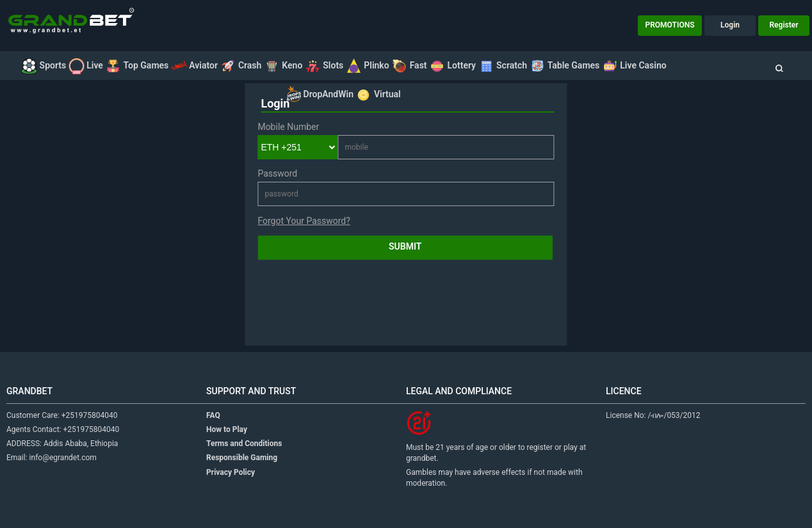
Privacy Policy (231, 472)
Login (730, 25)
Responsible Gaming (242, 458)
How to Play (227, 429)
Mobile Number (288, 127)
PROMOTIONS (670, 25)
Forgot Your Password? (304, 221)
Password (277, 173)
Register (784, 25)
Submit (405, 246)
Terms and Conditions (244, 444)
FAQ (213, 415)
